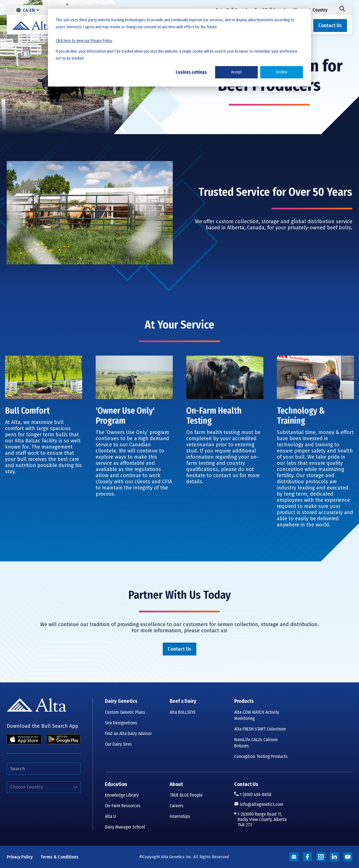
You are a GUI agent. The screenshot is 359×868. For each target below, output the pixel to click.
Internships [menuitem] (180, 816)
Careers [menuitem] (177, 806)
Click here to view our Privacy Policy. (84, 41)
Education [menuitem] (116, 784)
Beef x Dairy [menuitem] (183, 701)
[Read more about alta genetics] (294, 857)
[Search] (342, 10)
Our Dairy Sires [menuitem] (118, 744)
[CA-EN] (28, 10)
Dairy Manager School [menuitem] (125, 827)
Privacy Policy (20, 857)
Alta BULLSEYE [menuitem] (183, 712)
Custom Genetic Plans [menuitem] (125, 712)
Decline (282, 72)
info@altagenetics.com (262, 804)
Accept (236, 72)
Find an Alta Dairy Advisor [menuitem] (128, 733)
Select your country (7, 781)
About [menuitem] (176, 784)
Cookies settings (191, 72)
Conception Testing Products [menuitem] (261, 756)
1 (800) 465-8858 (256, 795)
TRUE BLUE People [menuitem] (186, 795)
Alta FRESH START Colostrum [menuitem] (260, 729)
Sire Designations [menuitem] (121, 723)
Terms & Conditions (60, 857)
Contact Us (246, 784)
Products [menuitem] (244, 701)
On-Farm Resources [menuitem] (123, 806)
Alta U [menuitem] (110, 816)
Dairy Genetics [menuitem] (121, 701)
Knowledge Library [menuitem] (122, 795)
